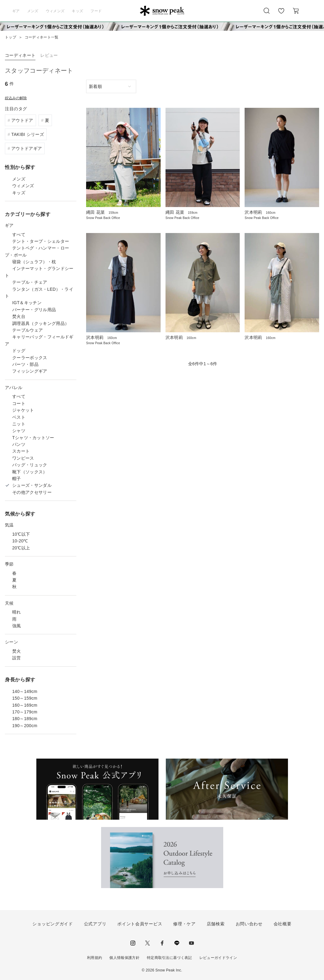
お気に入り (281, 14)
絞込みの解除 (16, 98)
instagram (133, 943)
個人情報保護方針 (124, 958)
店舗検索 (216, 924)
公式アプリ (95, 924)
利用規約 (95, 958)
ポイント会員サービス (140, 924)
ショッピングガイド (53, 924)
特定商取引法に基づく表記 (169, 958)
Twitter (147, 943)
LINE (177, 943)
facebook (162, 943)
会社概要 (283, 924)
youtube (191, 943)
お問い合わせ (249, 924)
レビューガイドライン (218, 958)
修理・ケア (184, 924)
